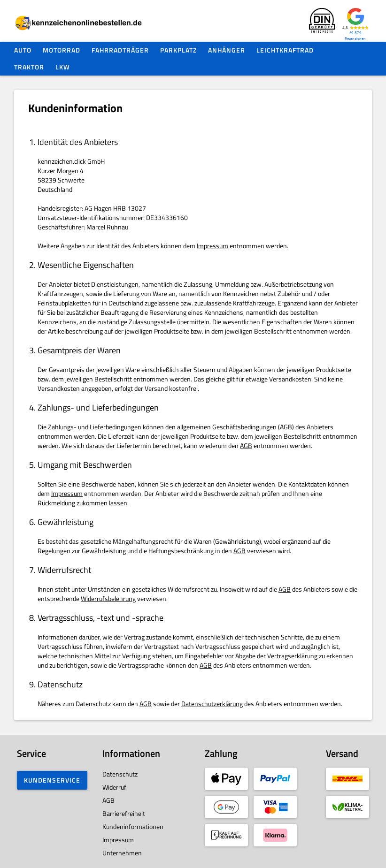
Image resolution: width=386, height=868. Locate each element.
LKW (63, 67)
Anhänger (227, 50)
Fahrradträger (120, 50)
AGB (286, 427)
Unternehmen (122, 853)
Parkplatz (178, 50)
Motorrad (62, 50)
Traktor (29, 67)
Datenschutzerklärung (212, 704)
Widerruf (114, 787)
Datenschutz (120, 774)
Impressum (212, 246)
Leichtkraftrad (285, 50)
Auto (23, 50)
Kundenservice (52, 780)
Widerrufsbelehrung (108, 598)
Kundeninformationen (133, 826)
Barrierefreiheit (124, 813)
